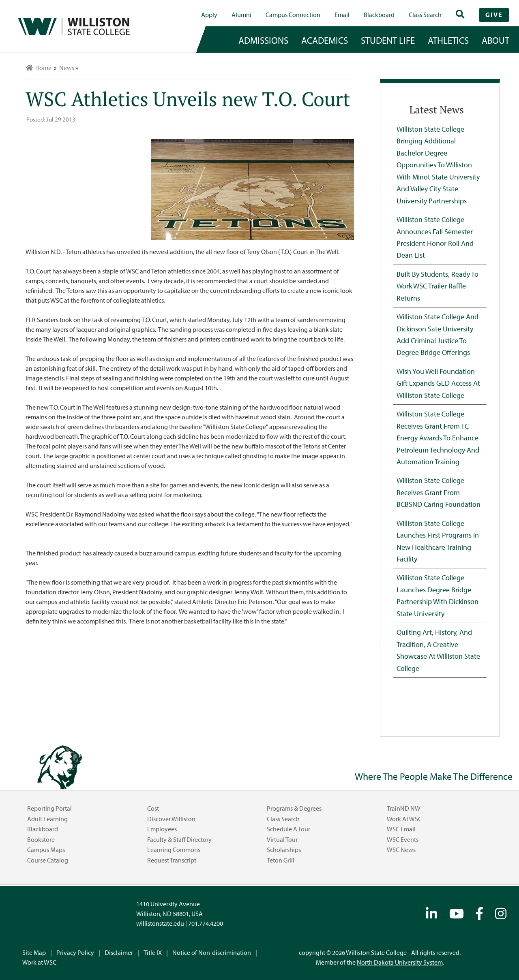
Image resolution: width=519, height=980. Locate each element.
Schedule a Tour (288, 829)
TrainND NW (404, 808)
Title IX (153, 952)
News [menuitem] (67, 68)
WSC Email (401, 829)
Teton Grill (281, 860)
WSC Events (403, 839)
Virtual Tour (282, 839)
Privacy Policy (75, 952)
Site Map (34, 952)
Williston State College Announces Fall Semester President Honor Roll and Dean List (435, 237)
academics (325, 40)
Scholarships (284, 850)
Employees (162, 829)
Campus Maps (46, 850)
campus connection (293, 15)
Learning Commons (174, 850)
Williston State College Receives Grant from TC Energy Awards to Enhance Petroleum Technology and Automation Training (438, 438)
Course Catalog (48, 860)
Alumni (241, 15)
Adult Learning (47, 819)
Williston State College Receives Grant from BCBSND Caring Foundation (439, 492)
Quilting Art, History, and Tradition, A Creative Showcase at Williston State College (438, 650)
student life (388, 40)
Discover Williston (171, 819)
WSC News (401, 850)
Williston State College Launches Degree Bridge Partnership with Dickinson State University (438, 595)
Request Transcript (172, 860)
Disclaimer (119, 952)
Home (39, 68)
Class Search (425, 15)
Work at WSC (404, 819)
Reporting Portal (49, 808)
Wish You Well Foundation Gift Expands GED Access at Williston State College (438, 383)
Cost (153, 808)
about (495, 40)
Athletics (448, 40)
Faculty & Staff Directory (179, 839)
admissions (263, 40)
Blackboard (379, 15)
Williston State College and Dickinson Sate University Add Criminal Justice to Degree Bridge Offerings (438, 334)
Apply (209, 15)
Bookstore (41, 839)
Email (342, 15)
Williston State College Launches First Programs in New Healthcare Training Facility (438, 541)
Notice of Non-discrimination (212, 952)
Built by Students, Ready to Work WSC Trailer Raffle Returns (438, 286)
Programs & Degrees (294, 808)
